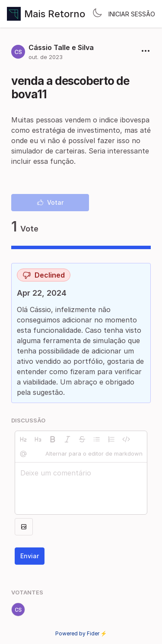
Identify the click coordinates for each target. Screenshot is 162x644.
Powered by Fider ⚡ (81, 633)
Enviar (30, 556)
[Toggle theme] (97, 14)
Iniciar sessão (132, 14)
